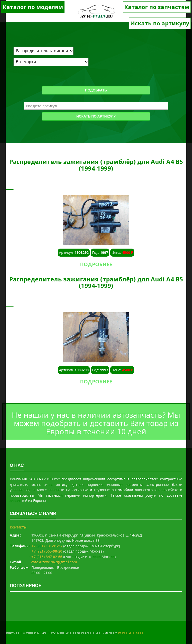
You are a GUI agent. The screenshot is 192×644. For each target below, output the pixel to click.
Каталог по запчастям (157, 7)
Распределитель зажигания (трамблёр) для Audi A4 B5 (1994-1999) (96, 165)
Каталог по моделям (33, 7)
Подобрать (96, 90)
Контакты (18, 527)
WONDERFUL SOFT (131, 633)
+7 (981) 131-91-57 (47, 546)
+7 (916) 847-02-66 (47, 557)
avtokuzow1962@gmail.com (54, 562)
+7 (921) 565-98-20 (47, 551)
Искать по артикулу (160, 23)
